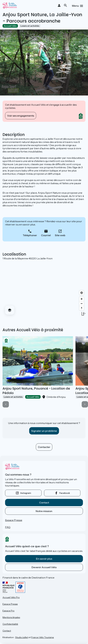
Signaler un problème (44, 431)
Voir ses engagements (21, 116)
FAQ (8, 527)
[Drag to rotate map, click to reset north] (82, 308)
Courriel (46, 235)
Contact (44, 503)
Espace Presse (14, 520)
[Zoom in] (82, 299)
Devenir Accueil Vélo (44, 567)
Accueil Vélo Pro (11, 597)
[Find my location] (82, 293)
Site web (60, 235)
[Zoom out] (82, 304)
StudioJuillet (22, 637)
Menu (75, 6)
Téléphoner (30, 235)
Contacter (44, 447)
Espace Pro (8, 611)
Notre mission (44, 511)
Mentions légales (11, 617)
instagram (26, 493)
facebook (65, 493)
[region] (44, 289)
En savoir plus (44, 559)
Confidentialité (10, 624)
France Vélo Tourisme (43, 637)
